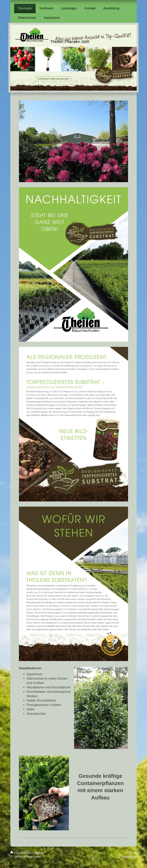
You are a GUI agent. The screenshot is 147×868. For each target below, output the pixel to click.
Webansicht (129, 856)
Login (133, 852)
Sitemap (39, 852)
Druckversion (21, 852)
